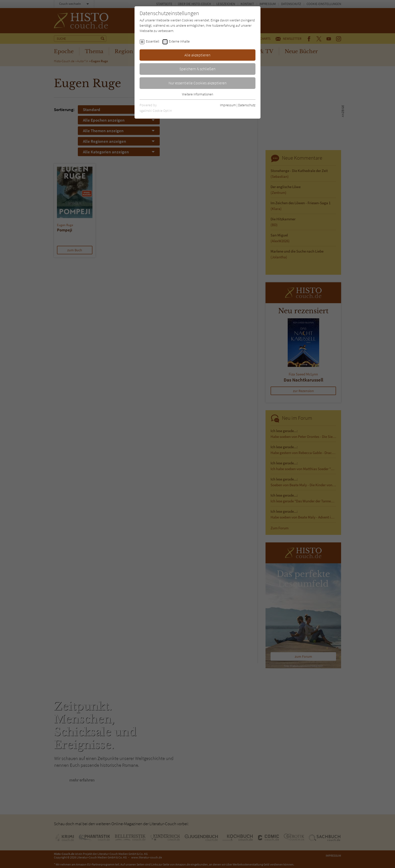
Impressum (228, 105)
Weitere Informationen (197, 94)
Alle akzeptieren (197, 55)
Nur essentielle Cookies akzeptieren (198, 83)
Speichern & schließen (197, 69)
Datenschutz (247, 105)
